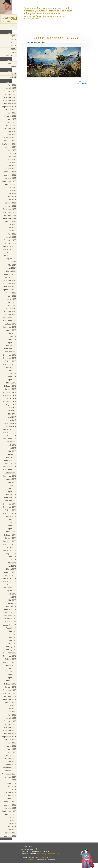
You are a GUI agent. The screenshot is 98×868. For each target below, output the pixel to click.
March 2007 (11, 792)
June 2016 (12, 448)
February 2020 (10, 311)
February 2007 (10, 796)
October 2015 (10, 473)
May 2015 (12, 488)
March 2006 (11, 830)
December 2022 (9, 209)
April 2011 (12, 640)
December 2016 (10, 429)
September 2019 (9, 327)
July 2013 (12, 557)
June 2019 (12, 336)
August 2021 (11, 259)
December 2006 (9, 802)
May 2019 (12, 339)
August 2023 (11, 184)
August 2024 (11, 147)
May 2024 (12, 156)
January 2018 (10, 389)
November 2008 (9, 730)
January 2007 (10, 799)
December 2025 (9, 97)
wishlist (13, 77)
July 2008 (12, 743)
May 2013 (12, 563)
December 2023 (9, 172)
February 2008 (10, 758)
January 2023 (10, 206)
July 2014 (12, 519)
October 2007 (10, 771)
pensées (12, 28)
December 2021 (10, 246)
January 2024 (10, 169)
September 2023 (9, 181)
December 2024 (9, 135)
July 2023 (12, 187)
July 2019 (12, 333)
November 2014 (10, 507)
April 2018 (12, 380)
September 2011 (9, 625)
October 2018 (10, 361)
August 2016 (11, 442)
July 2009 (12, 706)
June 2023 (12, 190)
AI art (85, 81)
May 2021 (12, 265)
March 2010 (11, 681)
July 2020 (12, 296)
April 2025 (12, 122)
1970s (14, 52)
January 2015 (10, 501)
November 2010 (10, 656)
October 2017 (10, 398)
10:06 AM (84, 84)
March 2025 (11, 125)
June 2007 (12, 783)
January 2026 (10, 94)
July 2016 (12, 445)
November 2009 (9, 693)
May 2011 (12, 637)
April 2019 (12, 342)
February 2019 (10, 349)
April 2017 (12, 417)
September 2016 (9, 439)
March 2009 (11, 718)
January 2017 (11, 426)
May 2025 (12, 119)
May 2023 (12, 193)
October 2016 (10, 436)
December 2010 (10, 653)
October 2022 (10, 215)
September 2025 (9, 107)
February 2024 (10, 166)
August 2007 (11, 777)
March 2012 (11, 606)
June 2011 (12, 634)
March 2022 (11, 237)
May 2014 (12, 526)
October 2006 (10, 808)
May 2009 (12, 712)
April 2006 (12, 827)
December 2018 (10, 355)
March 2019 (11, 346)
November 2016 (10, 432)
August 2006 (11, 814)
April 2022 (12, 234)
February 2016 (10, 460)
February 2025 (10, 128)
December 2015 (10, 467)
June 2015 (12, 485)
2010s (14, 39)
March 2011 (11, 643)
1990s (14, 46)
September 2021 (9, 256)
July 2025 (12, 113)
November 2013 (10, 544)
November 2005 (9, 836)
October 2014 (10, 510)
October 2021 (10, 252)
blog (14, 25)
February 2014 (10, 535)
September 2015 (9, 476)
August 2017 (11, 405)
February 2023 (10, 203)
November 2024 (9, 138)
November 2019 (10, 321)
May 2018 (12, 377)
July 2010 (12, 668)
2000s (13, 43)
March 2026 (11, 88)
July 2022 (12, 225)
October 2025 (10, 103)
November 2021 (10, 249)
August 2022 (11, 221)
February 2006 (10, 833)
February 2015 (10, 498)
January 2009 (10, 724)
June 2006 (12, 820)
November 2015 (10, 470)
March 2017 (11, 420)
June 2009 (12, 709)
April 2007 (12, 789)
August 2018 (11, 367)
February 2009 (10, 721)
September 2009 (9, 699)
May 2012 (12, 600)
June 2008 (12, 746)
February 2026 (10, 91)
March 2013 (11, 569)
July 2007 (12, 780)
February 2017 (10, 423)
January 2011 (11, 650)
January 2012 (10, 612)
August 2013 (11, 553)
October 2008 (10, 733)
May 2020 (12, 302)
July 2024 (12, 150)
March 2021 (11, 271)
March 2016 (11, 457)
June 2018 (12, 373)
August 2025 (11, 110)
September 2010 (9, 662)
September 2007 (9, 774)
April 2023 (12, 197)
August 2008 (11, 740)
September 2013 (9, 550)
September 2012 (9, 588)
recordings (11, 63)
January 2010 (10, 687)
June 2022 (12, 228)
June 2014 (12, 522)
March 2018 (11, 383)
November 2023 (9, 175)
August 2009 (11, 702)
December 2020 (9, 280)
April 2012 (12, 603)
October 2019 (10, 324)
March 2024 (11, 162)
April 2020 (12, 305)
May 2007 (12, 786)
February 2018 (10, 386)
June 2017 (12, 411)
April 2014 (12, 529)
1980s (14, 49)
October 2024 (10, 141)
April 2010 (12, 678)
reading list (11, 74)
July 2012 (12, 594)
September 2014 (9, 513)
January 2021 (10, 277)
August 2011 (11, 628)
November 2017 (10, 395)
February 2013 (10, 572)
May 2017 (12, 414)
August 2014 (11, 516)
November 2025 (9, 100)
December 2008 (9, 727)
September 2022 (9, 218)
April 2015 (12, 491)
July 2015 (12, 482)
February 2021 (10, 274)
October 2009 (10, 696)
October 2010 (10, 659)
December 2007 (9, 765)
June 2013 (12, 560)
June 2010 (12, 671)
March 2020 (11, 308)
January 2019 (10, 352)
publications (11, 55)
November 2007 (9, 768)
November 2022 (9, 212)
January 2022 (10, 243)
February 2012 (10, 609)
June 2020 (12, 299)
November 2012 (10, 581)
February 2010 (10, 684)
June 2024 (12, 153)
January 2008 (10, 761)
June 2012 (12, 597)
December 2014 (10, 504)
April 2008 (12, 752)
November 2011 (10, 619)
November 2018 (10, 358)
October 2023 (10, 178)
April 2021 (12, 268)
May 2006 (12, 823)
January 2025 (10, 131)
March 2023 (11, 200)
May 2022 (12, 231)
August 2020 (11, 293)
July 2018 (12, 370)
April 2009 (12, 715)
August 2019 (11, 330)
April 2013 (12, 566)
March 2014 (11, 532)
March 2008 (11, 755)
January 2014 (10, 538)
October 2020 (10, 287)
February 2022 (10, 240)
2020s (13, 36)
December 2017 (10, 392)
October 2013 (10, 547)
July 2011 (12, 631)
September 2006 (9, 811)
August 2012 (11, 591)
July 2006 (12, 817)
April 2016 (12, 454)
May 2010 (12, 675)
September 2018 (9, 364)
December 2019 (10, 318)
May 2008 (12, 749)
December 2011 (10, 616)
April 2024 (12, 159)
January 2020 (10, 315)
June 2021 (12, 262)
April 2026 (12, 85)
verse (14, 66)
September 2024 (9, 144)
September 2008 (9, 737)
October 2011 (11, 622)
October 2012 (10, 585)
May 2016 (12, 451)
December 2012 (10, 578)
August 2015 (11, 479)
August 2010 (11, 665)
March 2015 (11, 495)
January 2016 (10, 463)
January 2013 (10, 575)
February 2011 (10, 647)
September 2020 (9, 290)
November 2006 (9, 805)
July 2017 (12, 408)
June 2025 (12, 116)
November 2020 (9, 283)
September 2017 (9, 401)
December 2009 (9, 690)
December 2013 (10, 541)
